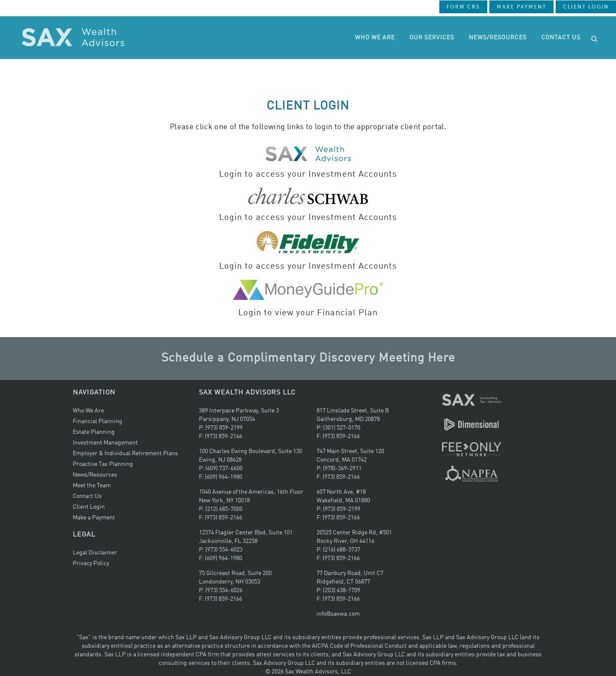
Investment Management (105, 443)
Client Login (586, 7)
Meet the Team (92, 486)
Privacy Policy (91, 563)
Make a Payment (94, 518)
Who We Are (88, 411)
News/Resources (95, 475)
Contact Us (87, 496)
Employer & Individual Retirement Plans (125, 454)
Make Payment (521, 7)
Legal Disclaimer (95, 553)
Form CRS (463, 7)
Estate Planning (94, 432)
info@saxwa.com (338, 614)
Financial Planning (98, 421)
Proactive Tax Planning (103, 464)
